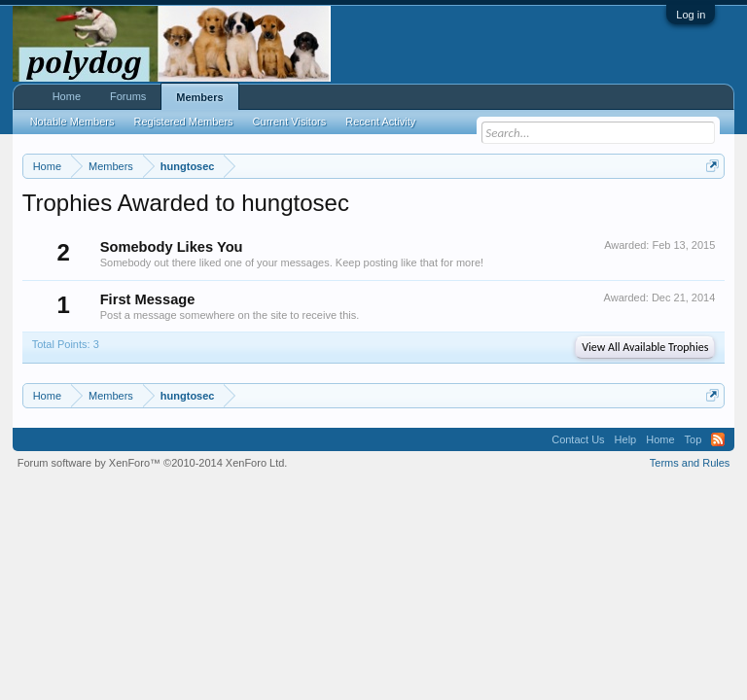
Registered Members (184, 122)
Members (199, 97)
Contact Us (578, 439)
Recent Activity (380, 122)
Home (67, 96)
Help (626, 439)
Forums (128, 96)
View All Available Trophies (645, 347)
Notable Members (72, 122)
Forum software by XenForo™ (153, 463)
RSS (718, 439)
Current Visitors (290, 122)
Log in (691, 15)
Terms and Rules (690, 463)
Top (694, 439)
